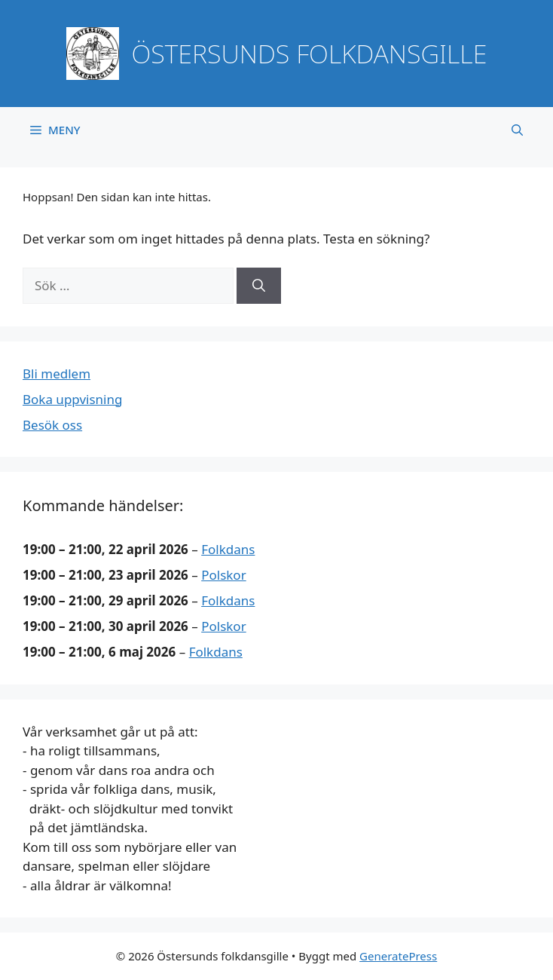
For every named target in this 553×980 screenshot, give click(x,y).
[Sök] (259, 286)
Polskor (223, 575)
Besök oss (52, 425)
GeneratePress (398, 956)
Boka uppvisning (72, 399)
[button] (517, 130)
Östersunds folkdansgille (310, 54)
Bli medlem (57, 374)
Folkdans (228, 549)
